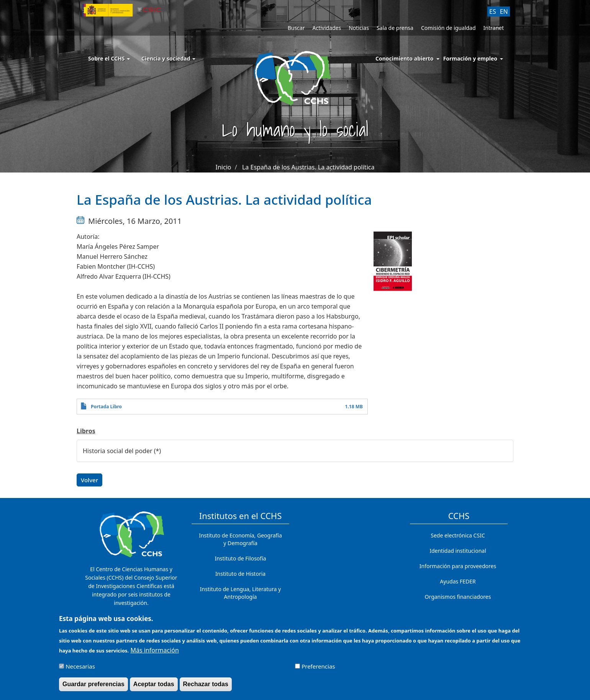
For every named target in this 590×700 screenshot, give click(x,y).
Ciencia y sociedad (168, 58)
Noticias (359, 28)
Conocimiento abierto (405, 58)
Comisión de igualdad (448, 28)
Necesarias (80, 669)
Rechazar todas (206, 687)
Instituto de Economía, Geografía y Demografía (240, 539)
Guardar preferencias (93, 687)
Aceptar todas (154, 687)
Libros (86, 431)
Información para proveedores (458, 566)
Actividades (327, 28)
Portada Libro (106, 407)
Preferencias (318, 669)
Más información (154, 653)
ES (493, 12)
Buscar (296, 28)
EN (504, 12)
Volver (89, 480)
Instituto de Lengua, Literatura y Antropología (240, 593)
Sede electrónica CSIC (458, 535)
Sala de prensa (395, 28)
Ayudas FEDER (458, 581)
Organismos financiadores (458, 597)
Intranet (494, 28)
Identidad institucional (458, 551)
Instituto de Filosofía (240, 558)
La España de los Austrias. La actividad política (308, 167)
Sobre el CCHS (109, 58)
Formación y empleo (470, 58)
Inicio (224, 167)
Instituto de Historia (240, 574)
